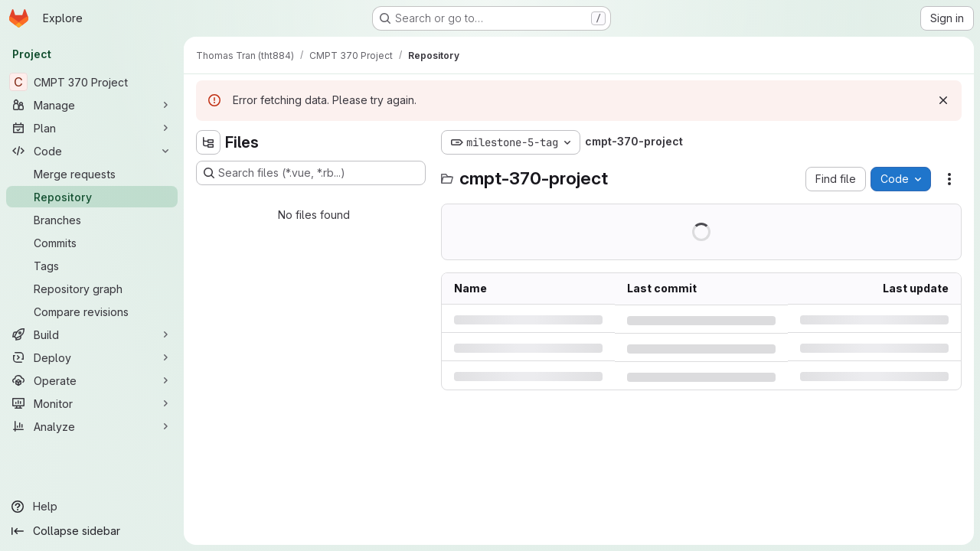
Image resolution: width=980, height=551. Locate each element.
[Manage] (92, 105)
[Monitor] (92, 403)
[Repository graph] (92, 289)
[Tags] (92, 266)
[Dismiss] (943, 100)
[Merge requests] (92, 174)
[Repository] (92, 197)
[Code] (92, 151)
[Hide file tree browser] (208, 142)
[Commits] (92, 243)
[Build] (92, 334)
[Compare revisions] (92, 311)
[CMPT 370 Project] (92, 82)
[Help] (92, 507)
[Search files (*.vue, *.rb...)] (311, 173)
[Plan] (92, 128)
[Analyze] (92, 426)
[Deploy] (92, 357)
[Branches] (92, 220)
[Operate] (92, 380)
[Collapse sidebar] (92, 531)
